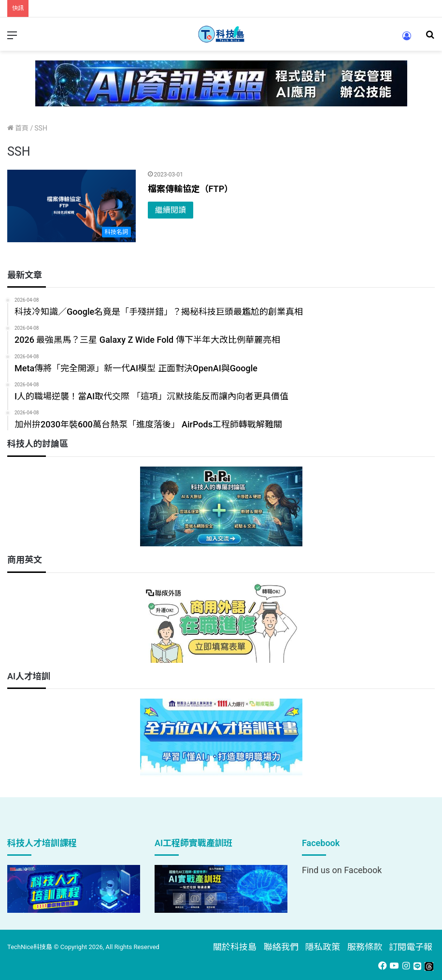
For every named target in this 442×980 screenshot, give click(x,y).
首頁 (18, 128)
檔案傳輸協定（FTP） (191, 189)
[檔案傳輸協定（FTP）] (71, 206)
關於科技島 (235, 947)
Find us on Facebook (342, 870)
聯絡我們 (281, 947)
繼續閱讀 (171, 210)
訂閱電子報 (411, 947)
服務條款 (365, 947)
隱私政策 (323, 947)
